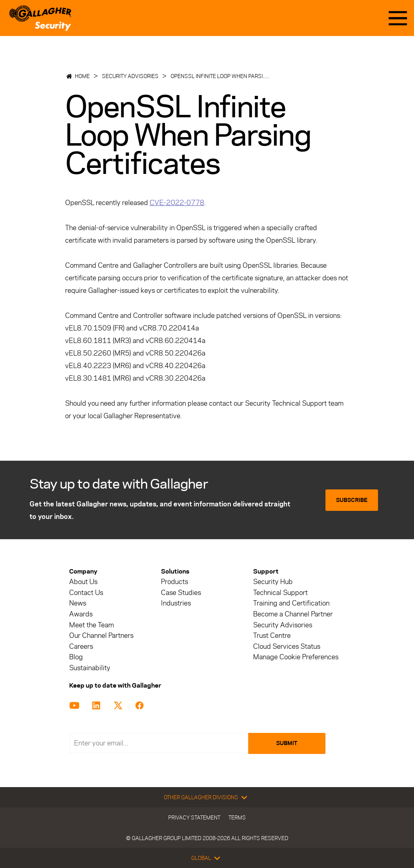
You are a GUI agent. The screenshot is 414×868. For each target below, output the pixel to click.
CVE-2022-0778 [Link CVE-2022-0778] (177, 203)
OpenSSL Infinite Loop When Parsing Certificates (239, 76)
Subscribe (352, 500)
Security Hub (273, 582)
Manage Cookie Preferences (296, 657)
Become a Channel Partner (293, 614)
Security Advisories (130, 76)
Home (82, 76)
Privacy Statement (194, 817)
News (78, 603)
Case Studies (181, 593)
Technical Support (280, 593)
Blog (76, 657)
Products (174, 582)
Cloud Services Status (287, 647)
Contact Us (86, 593)
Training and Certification (291, 603)
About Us (83, 582)
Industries (176, 603)
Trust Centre (272, 636)
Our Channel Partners (101, 636)
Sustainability (90, 668)
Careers (81, 647)
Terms (237, 817)
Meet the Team (92, 625)
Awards (81, 614)
